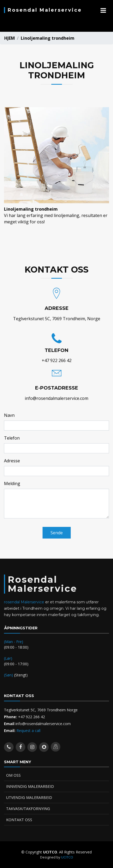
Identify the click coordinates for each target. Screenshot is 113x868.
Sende (57, 533)
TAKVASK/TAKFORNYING (28, 809)
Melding (12, 483)
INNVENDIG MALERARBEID (30, 786)
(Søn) (9, 675)
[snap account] (44, 747)
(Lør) (8, 658)
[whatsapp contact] (9, 747)
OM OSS (13, 775)
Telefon (12, 438)
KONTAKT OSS (19, 820)
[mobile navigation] (103, 10)
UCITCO (67, 857)
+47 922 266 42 (57, 360)
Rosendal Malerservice (45, 10)
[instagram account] (32, 747)
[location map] (56, 747)
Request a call (28, 731)
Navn (9, 415)
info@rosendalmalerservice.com (56, 398)
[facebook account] (20, 747)
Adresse (12, 461)
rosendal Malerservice (24, 602)
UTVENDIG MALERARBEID (29, 797)
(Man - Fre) (14, 642)
